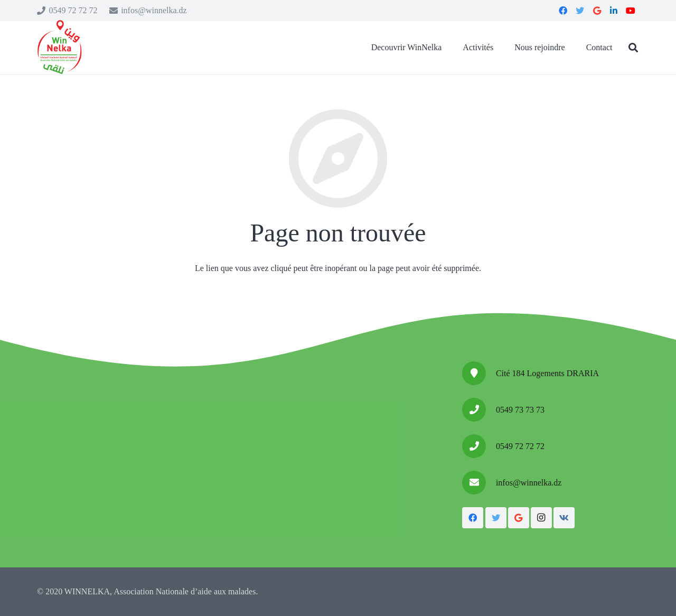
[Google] (519, 518)
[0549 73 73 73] (479, 410)
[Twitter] (496, 518)
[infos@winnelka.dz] (479, 483)
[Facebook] (473, 518)
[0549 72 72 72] (479, 446)
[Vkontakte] (564, 518)
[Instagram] (541, 518)
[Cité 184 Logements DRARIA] (479, 373)
